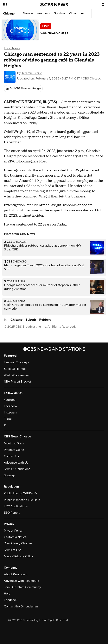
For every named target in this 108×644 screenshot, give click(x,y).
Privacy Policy (13, 531)
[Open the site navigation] (20, 5)
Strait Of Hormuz (15, 369)
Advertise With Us (16, 463)
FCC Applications (16, 506)
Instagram (10, 413)
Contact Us (11, 456)
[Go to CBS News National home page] (54, 5)
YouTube (10, 400)
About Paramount (16, 574)
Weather (43, 13)
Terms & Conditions (17, 469)
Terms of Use (13, 550)
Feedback (11, 600)
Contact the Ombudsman (21, 606)
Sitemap (9, 475)
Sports (60, 13)
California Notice (15, 537)
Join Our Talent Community (22, 587)
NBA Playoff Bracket (17, 382)
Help (7, 594)
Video (73, 13)
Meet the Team (14, 443)
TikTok (8, 419)
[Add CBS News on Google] (23, 89)
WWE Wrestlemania (17, 375)
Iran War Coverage (16, 362)
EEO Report (12, 513)
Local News (12, 48)
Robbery (45, 320)
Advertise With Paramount (22, 581)
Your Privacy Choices (18, 543)
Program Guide (14, 450)
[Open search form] (103, 5)
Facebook (11, 406)
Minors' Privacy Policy (18, 556)
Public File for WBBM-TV (21, 493)
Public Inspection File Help (22, 500)
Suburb (31, 320)
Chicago (9, 14)
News (28, 13)
